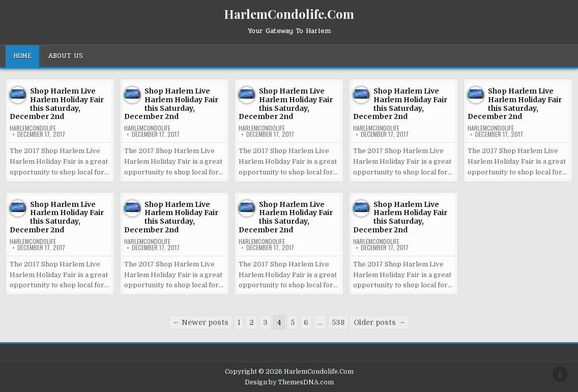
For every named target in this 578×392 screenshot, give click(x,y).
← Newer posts (200, 322)
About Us (65, 56)
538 (338, 322)
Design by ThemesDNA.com (289, 382)
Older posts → (379, 322)
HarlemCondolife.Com (289, 14)
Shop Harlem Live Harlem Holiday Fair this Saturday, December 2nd (57, 104)
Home (22, 56)
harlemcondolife (33, 128)
